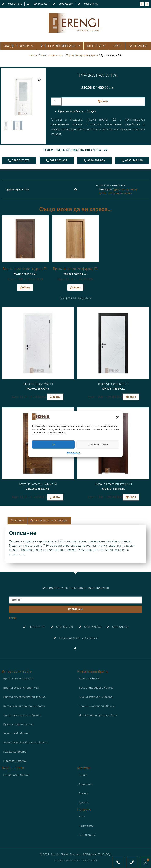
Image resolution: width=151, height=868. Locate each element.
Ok (53, 445)
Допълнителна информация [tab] (49, 520)
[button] (117, 417)
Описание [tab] (17, 520)
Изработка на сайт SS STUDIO (75, 860)
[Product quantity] (56, 101)
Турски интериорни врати (82, 55)
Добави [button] (25, 287)
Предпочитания (98, 445)
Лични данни (74, 453)
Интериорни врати (52, 55)
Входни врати (13, 768)
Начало (33, 55)
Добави (103, 101)
